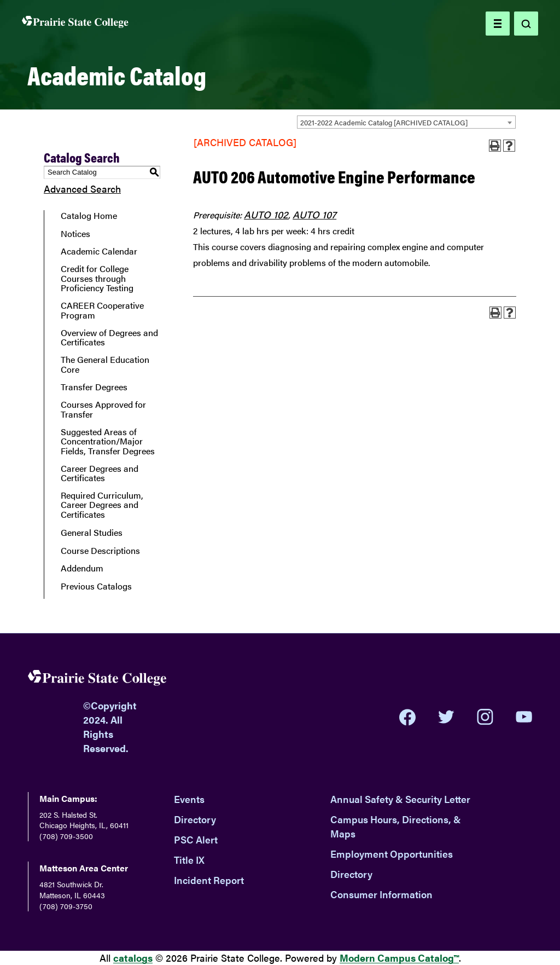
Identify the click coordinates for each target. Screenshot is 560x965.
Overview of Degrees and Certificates (109, 337)
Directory (195, 819)
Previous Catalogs (96, 586)
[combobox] (406, 122)
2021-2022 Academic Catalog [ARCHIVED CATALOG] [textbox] (384, 122)
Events (189, 799)
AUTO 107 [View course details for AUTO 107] (314, 214)
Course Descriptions (100, 551)
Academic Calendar (99, 251)
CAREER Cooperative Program (102, 310)
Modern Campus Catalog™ (399, 958)
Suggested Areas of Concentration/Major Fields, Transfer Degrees (108, 441)
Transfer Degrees (94, 387)
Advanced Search (82, 189)
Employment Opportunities (392, 854)
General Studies (92, 533)
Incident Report (209, 880)
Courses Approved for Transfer (103, 409)
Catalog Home (89, 216)
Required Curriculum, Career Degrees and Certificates (102, 505)
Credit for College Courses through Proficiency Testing (97, 278)
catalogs (133, 958)
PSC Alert (196, 839)
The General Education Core (105, 364)
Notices (75, 234)
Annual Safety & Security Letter (400, 799)
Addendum (82, 568)
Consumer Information (381, 894)
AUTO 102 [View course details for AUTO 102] (266, 214)
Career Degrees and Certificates (100, 473)
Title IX (189, 860)
